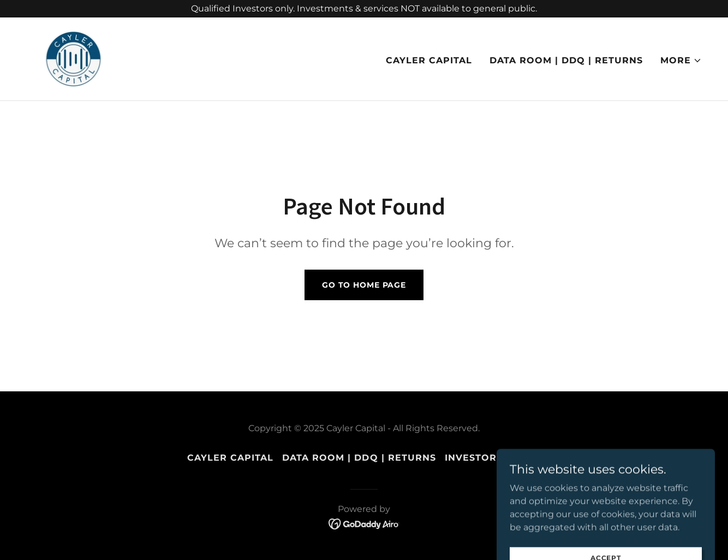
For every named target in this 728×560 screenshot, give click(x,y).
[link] (73, 58)
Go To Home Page (364, 285)
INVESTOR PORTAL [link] (493, 458)
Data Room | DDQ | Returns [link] (566, 60)
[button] (681, 61)
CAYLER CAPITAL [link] (429, 60)
